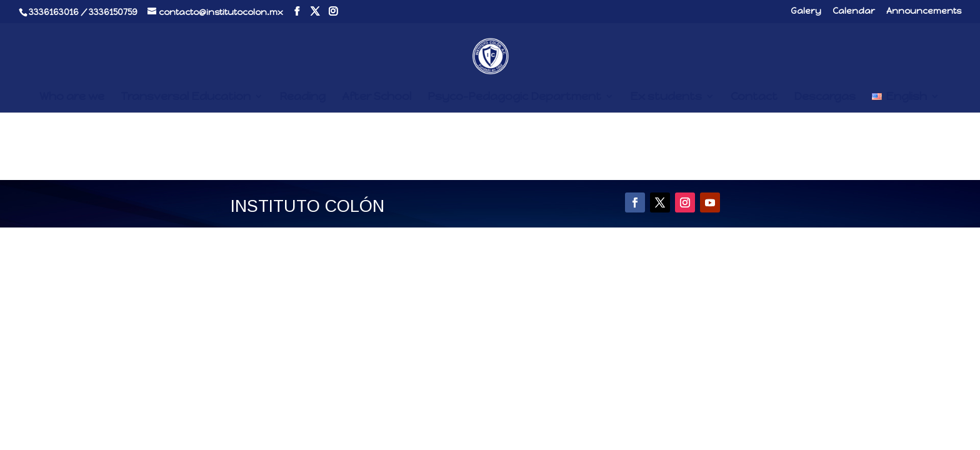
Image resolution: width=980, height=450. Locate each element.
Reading (302, 97)
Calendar (854, 12)
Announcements (924, 12)
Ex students (666, 97)
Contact (754, 97)
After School (377, 97)
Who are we (72, 97)
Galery (806, 12)
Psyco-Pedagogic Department (514, 97)
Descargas (825, 97)
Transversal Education (186, 97)
